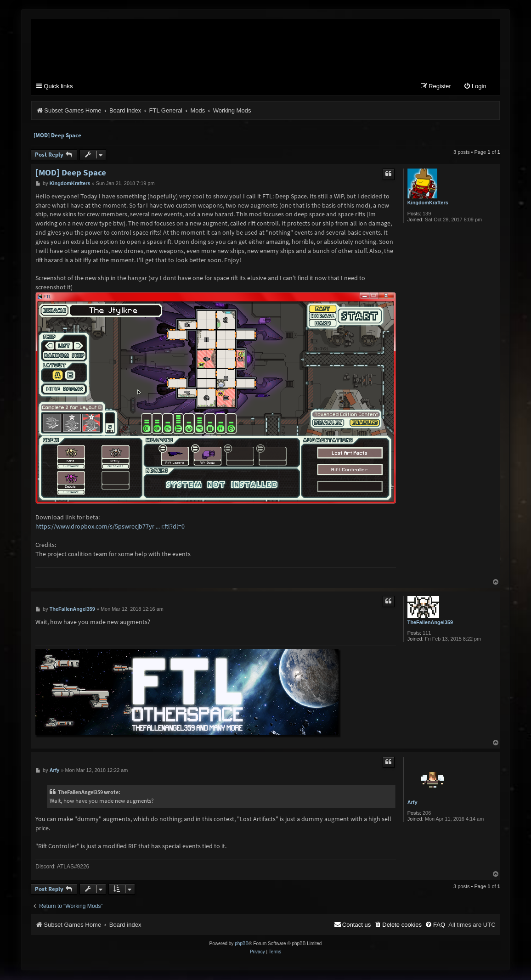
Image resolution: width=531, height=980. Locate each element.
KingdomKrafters (428, 203)
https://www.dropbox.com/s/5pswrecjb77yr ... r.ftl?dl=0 (110, 527)
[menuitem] (475, 87)
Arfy (412, 803)
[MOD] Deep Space (57, 136)
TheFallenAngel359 (430, 623)
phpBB (242, 944)
